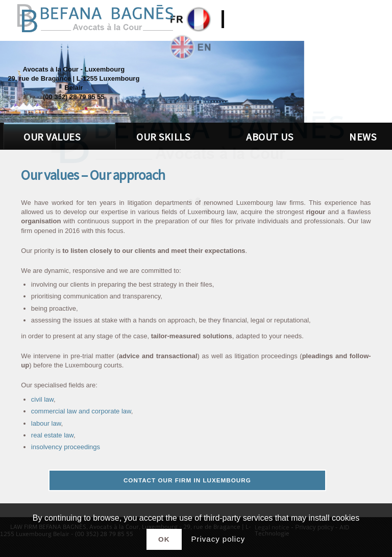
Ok (164, 539)
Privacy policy (218, 539)
